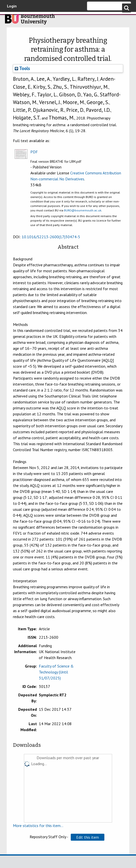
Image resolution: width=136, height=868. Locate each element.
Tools (22, 68)
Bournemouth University (30, 21)
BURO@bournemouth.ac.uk (83, 210)
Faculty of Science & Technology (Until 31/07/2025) (56, 672)
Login (12, 6)
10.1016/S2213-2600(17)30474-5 (51, 237)
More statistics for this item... (38, 826)
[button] (88, 837)
